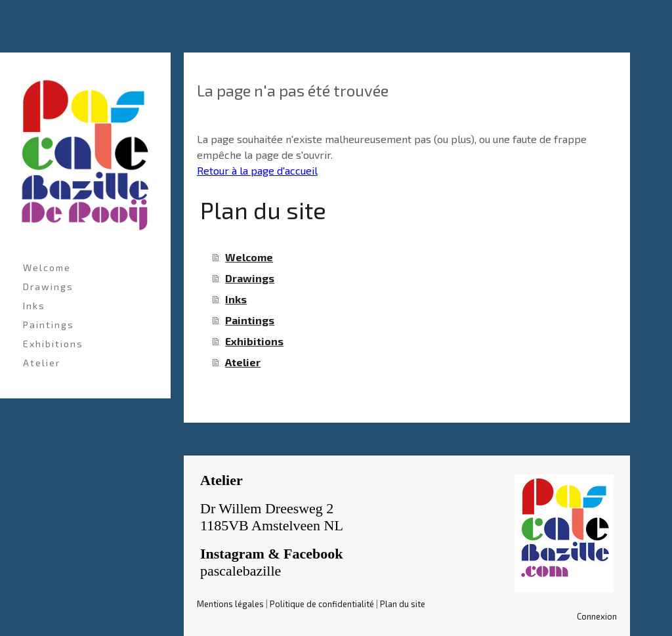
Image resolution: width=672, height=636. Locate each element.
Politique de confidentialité (322, 604)
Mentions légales (230, 604)
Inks (34, 306)
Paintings (49, 325)
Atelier (42, 363)
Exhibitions (53, 344)
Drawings (48, 286)
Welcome (47, 267)
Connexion (597, 616)
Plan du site (403, 604)
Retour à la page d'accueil (257, 170)
